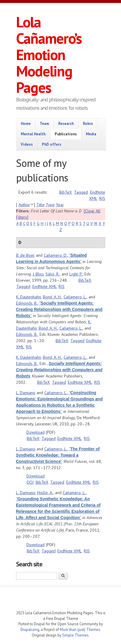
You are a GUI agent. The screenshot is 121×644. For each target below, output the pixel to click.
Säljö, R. (53, 274)
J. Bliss (38, 274)
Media (91, 134)
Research (66, 123)
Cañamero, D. (56, 255)
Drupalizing (30, 629)
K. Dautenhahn (29, 297)
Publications (66, 134)
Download (36, 432)
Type (50, 205)
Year (60, 205)
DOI (30, 482)
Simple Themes (75, 635)
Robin (88, 123)
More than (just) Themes (80, 629)
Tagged (81, 192)
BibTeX (66, 192)
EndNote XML (45, 286)
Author (24, 205)
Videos (27, 144)
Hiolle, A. (45, 493)
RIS (102, 198)
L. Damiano (26, 393)
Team (44, 123)
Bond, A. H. (52, 297)
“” (59, 309)
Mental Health (33, 134)
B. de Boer (25, 255)
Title (40, 205)
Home (26, 123)
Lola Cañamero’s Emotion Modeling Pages (49, 55)
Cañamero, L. (75, 297)
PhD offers (52, 144)
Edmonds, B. (27, 303)
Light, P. (76, 274)
